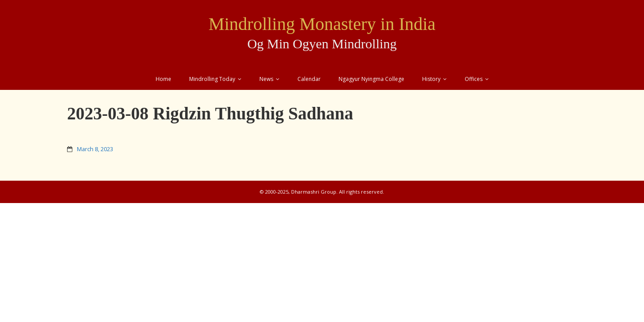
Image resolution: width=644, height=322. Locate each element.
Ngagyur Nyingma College (371, 79)
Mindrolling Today (212, 79)
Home (163, 79)
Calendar (309, 79)
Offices (474, 79)
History (431, 79)
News (266, 79)
